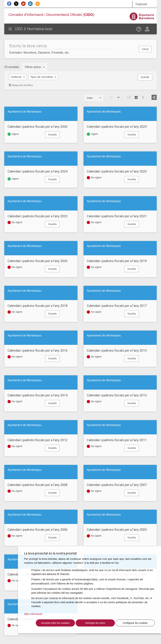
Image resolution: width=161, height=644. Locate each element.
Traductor (141, 4)
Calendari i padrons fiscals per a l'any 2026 (37, 127)
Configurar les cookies (135, 623)
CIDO (19, 29)
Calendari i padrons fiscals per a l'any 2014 (37, 395)
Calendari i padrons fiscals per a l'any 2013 (117, 395)
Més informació (33, 614)
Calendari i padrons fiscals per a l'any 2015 (117, 350)
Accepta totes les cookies (55, 623)
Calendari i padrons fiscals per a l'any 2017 (117, 306)
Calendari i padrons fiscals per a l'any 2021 (117, 216)
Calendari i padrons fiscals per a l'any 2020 (37, 261)
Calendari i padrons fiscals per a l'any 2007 (117, 485)
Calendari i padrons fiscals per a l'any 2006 (37, 530)
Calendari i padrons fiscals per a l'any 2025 (117, 127)
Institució (16, 77)
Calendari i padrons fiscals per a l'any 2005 (117, 530)
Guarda (145, 77)
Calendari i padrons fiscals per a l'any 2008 (37, 485)
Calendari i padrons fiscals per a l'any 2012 (37, 440)
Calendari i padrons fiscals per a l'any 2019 (117, 261)
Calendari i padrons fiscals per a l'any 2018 (37, 306)
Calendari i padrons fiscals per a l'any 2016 (37, 350)
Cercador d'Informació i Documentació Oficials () (51, 15)
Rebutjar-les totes (95, 623)
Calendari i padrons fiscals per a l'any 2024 (37, 171)
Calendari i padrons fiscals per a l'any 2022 (37, 216)
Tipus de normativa (42, 77)
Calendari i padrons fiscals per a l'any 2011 (117, 440)
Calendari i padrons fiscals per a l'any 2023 (117, 171)
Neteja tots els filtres (21, 85)
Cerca (145, 49)
